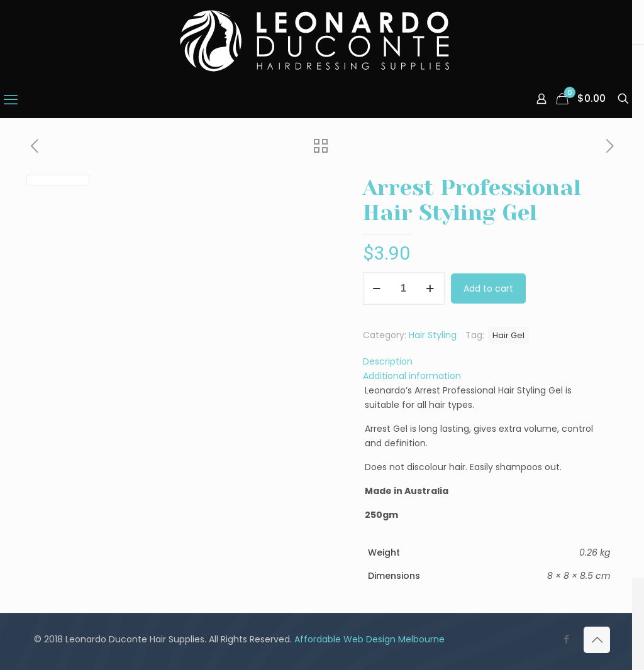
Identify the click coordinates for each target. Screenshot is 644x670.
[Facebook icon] (566, 639)
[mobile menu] (11, 100)
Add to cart (488, 288)
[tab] (487, 362)
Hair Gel (508, 335)
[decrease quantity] (377, 288)
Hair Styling (433, 335)
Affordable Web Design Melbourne (369, 639)
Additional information (412, 376)
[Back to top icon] (597, 640)
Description (388, 361)
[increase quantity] (430, 288)
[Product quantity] (404, 288)
